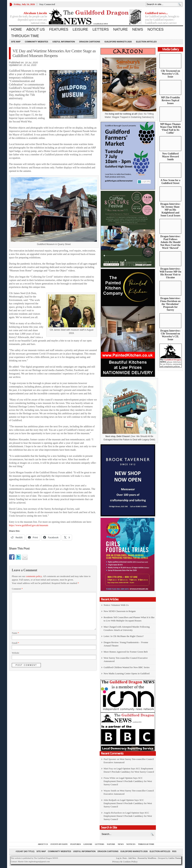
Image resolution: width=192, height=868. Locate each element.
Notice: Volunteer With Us (116, 605)
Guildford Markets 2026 (118, 42)
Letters (101, 29)
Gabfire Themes (175, 858)
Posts (125, 858)
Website (16, 653)
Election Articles (146, 42)
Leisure (80, 29)
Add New (132, 858)
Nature (121, 29)
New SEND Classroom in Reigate (120, 611)
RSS (174, 851)
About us (36, 29)
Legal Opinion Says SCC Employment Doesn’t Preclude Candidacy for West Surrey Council (128, 781)
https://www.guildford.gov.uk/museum (28, 525)
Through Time (25, 36)
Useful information (64, 42)
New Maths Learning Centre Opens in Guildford (127, 673)
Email (15, 643)
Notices (155, 29)
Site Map (16, 42)
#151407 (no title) (25, 851)
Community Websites (36, 42)
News (138, 29)
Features (59, 29)
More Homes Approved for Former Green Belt (126, 652)
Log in (119, 858)
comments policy (34, 576)
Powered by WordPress (147, 858)
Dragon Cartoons (90, 42)
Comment (17, 589)
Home (17, 29)
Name (15, 633)
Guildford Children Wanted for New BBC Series (127, 667)
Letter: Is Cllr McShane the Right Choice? (124, 636)
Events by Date (59, 844)
